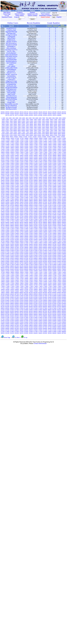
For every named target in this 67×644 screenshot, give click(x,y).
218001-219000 (15, 163)
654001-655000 (33, 260)
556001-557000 (33, 238)
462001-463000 (5, 218)
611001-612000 (24, 251)
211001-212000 (15, 162)
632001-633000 (24, 255)
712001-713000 (52, 272)
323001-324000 (15, 187)
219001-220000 (24, 163)
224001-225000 (5, 165)
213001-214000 (33, 162)
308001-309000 (5, 184)
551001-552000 (52, 236)
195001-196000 (62, 157)
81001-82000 (61, 132)
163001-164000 (24, 151)
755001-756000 (62, 282)
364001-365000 (5, 196)
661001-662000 (33, 261)
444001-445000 (33, 213)
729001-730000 (15, 277)
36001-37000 (21, 124)
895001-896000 (62, 313)
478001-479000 (24, 221)
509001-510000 (52, 227)
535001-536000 (33, 233)
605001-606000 (33, 249)
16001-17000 (53, 120)
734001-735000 (62, 277)
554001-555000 (15, 238)
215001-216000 (52, 162)
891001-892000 (24, 313)
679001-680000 (5, 266)
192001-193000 (33, 157)
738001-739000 (33, 279)
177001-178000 (24, 154)
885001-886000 (33, 311)
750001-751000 (15, 282)
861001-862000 (5, 307)
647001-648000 (33, 258)
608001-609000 (62, 249)
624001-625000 (15, 254)
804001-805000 (62, 293)
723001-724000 (24, 275)
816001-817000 (43, 296)
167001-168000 (62, 151)
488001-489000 (52, 222)
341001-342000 (52, 190)
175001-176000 (5, 154)
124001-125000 (52, 141)
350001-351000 (5, 193)
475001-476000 (62, 219)
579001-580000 (52, 243)
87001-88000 (45, 134)
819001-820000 (5, 297)
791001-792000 (5, 291)
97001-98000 (61, 135)
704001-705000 (43, 271)
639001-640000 (24, 257)
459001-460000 (43, 216)
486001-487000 (33, 222)
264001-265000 (52, 173)
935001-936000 (43, 322)
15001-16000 (45, 120)
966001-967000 (5, 330)
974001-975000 (15, 332)
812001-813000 (5, 296)
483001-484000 (5, 222)
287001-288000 (5, 179)
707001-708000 (5, 272)
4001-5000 (29, 118)
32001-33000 (53, 123)
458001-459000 (33, 216)
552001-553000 (62, 236)
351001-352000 (15, 193)
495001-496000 (52, 224)
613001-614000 (43, 251)
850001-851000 (33, 303)
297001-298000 (33, 180)
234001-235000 (33, 166)
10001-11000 (5, 120)
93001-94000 (29, 135)
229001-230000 (52, 165)
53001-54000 (29, 127)
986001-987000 (62, 333)
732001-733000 (43, 277)
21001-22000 (29, 121)
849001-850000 (24, 303)
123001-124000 (43, 141)
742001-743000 (5, 280)
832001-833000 (62, 299)
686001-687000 (5, 268)
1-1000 (3, 118)
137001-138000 (43, 145)
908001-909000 (52, 316)
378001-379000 (5, 199)
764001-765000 (15, 285)
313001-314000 (52, 184)
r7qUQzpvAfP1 (11, 33)
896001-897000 (5, 314)
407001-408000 (15, 205)
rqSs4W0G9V (11, 71)
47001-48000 (45, 126)
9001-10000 (62, 118)
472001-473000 (33, 219)
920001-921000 (33, 319)
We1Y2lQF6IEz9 (11, 63)
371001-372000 (5, 198)
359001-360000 (24, 194)
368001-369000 (43, 196)
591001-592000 (33, 246)
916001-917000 (62, 317)
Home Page (7, 14)
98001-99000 (5, 137)
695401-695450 (15, 114)
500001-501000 (33, 226)
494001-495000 (43, 224)
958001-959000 (62, 327)
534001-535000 (24, 233)
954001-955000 (24, 327)
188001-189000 (62, 155)
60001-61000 (21, 129)
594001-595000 (62, 246)
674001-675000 (24, 265)
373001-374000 (24, 198)
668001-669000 (33, 263)
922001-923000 (52, 319)
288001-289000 (15, 179)
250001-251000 (52, 170)
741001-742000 (62, 279)
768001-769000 (52, 285)
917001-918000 (5, 319)
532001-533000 (5, 233)
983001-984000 (33, 333)
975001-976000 (24, 332)
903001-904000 (5, 316)
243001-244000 (52, 168)
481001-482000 (52, 221)
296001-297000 (24, 180)
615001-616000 (62, 251)
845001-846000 (52, 302)
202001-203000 (62, 159)
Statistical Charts (6, 17)
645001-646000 (15, 258)
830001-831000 (43, 299)
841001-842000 (15, 302)
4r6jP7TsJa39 (11, 94)
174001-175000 (62, 152)
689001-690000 (33, 268)
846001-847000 (62, 302)
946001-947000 (15, 325)
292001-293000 (52, 179)
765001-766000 (24, 285)
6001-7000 (42, 118)
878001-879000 (33, 310)
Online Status (18, 16)
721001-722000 (5, 275)
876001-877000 (15, 310)
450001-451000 (24, 215)
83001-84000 (13, 134)
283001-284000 (33, 177)
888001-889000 (62, 311)
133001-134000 (5, 145)
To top (26, 337)
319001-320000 (43, 185)
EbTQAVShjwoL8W (11, 83)
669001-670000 (43, 263)
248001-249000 (33, 170)
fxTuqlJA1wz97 (11, 58)
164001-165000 (33, 151)
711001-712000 (43, 272)
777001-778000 (5, 288)
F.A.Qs (6, 16)
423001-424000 (33, 208)
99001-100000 (14, 137)
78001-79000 (37, 132)
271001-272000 (52, 174)
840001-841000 (5, 302)
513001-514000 (24, 229)
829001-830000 (33, 299)
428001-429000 (15, 210)
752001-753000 (33, 282)
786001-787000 (24, 289)
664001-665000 (62, 261)
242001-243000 (43, 168)
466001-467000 (43, 218)
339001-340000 (33, 190)
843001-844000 (33, 302)
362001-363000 (52, 194)
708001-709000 (15, 272)
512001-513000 (14, 229)
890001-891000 (15, 313)
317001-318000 (24, 185)
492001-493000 (24, 224)
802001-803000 (43, 293)
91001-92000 (13, 135)
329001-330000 (5, 188)
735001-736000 (5, 279)
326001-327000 (43, 187)
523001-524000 (52, 230)
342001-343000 (62, 190)
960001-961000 (15, 328)
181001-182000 (62, 154)
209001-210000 (62, 160)
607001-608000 (52, 249)
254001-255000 (24, 171)
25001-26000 (61, 121)
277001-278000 (43, 176)
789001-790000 (52, 289)
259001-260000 (5, 173)
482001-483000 (62, 221)
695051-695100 (15, 112)
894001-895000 (52, 313)
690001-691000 (43, 268)
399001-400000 (5, 204)
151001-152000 (43, 148)
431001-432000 (43, 210)
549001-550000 (33, 236)
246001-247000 (15, 170)
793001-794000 (24, 291)
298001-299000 (43, 180)
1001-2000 (9, 118)
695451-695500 (24, 114)
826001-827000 (5, 299)
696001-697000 (33, 269)
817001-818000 (52, 296)
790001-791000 (62, 289)
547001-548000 (15, 236)
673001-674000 (15, 265)
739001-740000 (43, 279)
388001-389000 (33, 201)
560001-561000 (5, 240)
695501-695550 (33, 114)
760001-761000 (43, 283)
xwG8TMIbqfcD (11, 70)
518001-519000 (5, 230)
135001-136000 (24, 145)
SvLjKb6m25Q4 (11, 84)
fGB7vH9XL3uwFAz (11, 56)
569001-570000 (24, 241)
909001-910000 (62, 316)
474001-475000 (52, 219)
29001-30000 (29, 123)
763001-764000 (5, 285)
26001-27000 (5, 123)
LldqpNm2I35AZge (11, 81)
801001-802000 (33, 293)
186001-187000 (43, 155)
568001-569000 (15, 241)
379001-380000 (15, 199)
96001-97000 (53, 135)
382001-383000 (43, 199)
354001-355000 (43, 193)
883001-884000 (15, 311)
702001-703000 (24, 271)
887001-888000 (52, 311)
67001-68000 (13, 131)
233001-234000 (24, 166)
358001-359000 (15, 194)
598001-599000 (33, 247)
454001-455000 (62, 215)
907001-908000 (43, 316)
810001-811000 (52, 294)
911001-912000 (15, 317)
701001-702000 (15, 271)
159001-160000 (52, 149)
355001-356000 (52, 193)
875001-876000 (5, 310)
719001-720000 (52, 274)
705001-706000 (52, 271)
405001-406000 (62, 204)
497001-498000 (5, 226)
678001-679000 (62, 265)
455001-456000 (5, 216)
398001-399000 (62, 202)
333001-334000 (43, 188)
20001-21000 (21, 121)
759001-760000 (33, 283)
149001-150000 (24, 148)
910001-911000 (5, 317)
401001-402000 (24, 204)
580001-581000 (62, 243)
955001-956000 (33, 327)
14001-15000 (37, 120)
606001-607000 (43, 249)
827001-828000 (15, 299)
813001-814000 (15, 296)
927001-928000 (33, 321)
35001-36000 (13, 124)
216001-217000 (62, 162)
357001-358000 (5, 194)
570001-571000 (33, 241)
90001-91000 (5, 135)
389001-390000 (43, 201)
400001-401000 (15, 204)
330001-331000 (15, 188)
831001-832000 (52, 299)
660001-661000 (24, 261)
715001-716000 (15, 274)
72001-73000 (53, 131)
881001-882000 (62, 310)
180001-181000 (52, 154)
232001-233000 (15, 166)
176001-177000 (15, 154)
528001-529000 (33, 232)
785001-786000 (15, 289)
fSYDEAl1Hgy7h (11, 78)
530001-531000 (52, 232)
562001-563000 (24, 240)
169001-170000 (15, 152)
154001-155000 (5, 149)
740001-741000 (52, 279)
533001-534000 (15, 233)
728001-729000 (5, 277)
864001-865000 (33, 307)
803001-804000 (52, 293)
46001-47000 (37, 126)
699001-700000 (62, 269)
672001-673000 (5, 265)
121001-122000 (24, 141)
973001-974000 (5, 332)
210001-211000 (5, 162)
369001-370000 (52, 196)
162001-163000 (15, 151)
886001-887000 (43, 311)
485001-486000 (24, 222)
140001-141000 (5, 146)
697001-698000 (43, 269)
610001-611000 (15, 251)
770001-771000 (5, 286)
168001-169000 (5, 152)
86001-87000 (37, 134)
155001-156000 (15, 149)
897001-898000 (15, 314)
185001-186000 (33, 155)
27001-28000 (13, 123)
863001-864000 (24, 307)
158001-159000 (43, 149)
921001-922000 (43, 319)
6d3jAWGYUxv (11, 73)
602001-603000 (5, 249)
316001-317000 (15, 185)
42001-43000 (5, 126)
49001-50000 (61, 126)
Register (31, 12)
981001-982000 (15, 333)
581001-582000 (5, 244)
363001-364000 (62, 194)
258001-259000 (62, 171)
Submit (55, 26)
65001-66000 (61, 129)
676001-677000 (43, 265)
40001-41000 (53, 124)
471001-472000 (24, 219)
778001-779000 (15, 288)
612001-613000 (33, 251)
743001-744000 (15, 280)
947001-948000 (24, 325)
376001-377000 (52, 198)
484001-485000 (15, 222)
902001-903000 (62, 314)
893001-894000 (43, 313)
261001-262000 (24, 173)
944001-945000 (62, 324)
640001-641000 (33, 257)
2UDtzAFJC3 (11, 79)
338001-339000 (24, 190)
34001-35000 (5, 124)
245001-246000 (5, 170)
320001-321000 (52, 185)
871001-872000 (33, 308)
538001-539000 (62, 233)
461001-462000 (62, 216)
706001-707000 (62, 271)
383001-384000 (52, 199)
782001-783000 (52, 288)
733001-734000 (52, 277)
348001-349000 (52, 191)
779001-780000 (24, 288)
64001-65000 (53, 129)
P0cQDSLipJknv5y (11, 61)
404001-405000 (52, 204)
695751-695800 (19, 115)
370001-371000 (62, 196)
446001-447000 (52, 213)
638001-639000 (15, 257)
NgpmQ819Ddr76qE (11, 32)
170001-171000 (24, 152)
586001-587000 (52, 244)
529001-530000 (43, 232)
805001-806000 (5, 294)
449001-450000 (15, 215)
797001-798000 (62, 291)
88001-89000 (53, 134)
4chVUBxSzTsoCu (11, 96)
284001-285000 (43, 177)
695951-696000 (57, 115)
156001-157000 (24, 149)
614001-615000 (52, 251)
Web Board (6, 12)
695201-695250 (43, 112)
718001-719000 (43, 274)
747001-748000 (52, 280)
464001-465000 (24, 218)
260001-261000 (15, 173)
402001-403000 (33, 204)
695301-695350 (62, 112)
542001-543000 (33, 235)
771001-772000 (15, 286)
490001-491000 (5, 224)
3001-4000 (22, 118)
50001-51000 (5, 127)
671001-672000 (62, 263)
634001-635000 (43, 255)
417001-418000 (43, 207)
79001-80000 (45, 132)
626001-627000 (33, 254)
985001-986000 (52, 333)
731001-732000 (33, 277)
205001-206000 (24, 160)
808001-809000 (33, 294)
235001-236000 (43, 166)
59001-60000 (13, 129)
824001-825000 (52, 297)
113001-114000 (15, 140)
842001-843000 (24, 302)
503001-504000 (62, 226)
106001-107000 (15, 138)
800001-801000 (24, 293)
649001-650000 (52, 258)
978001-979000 (52, 332)
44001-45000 (21, 126)
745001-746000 (33, 280)
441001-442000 (5, 213)
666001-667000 (15, 263)
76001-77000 (21, 132)
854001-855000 (5, 305)
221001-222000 (43, 163)
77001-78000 (29, 132)
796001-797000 (52, 291)
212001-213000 (24, 162)
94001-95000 (37, 135)
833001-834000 (5, 300)
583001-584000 (24, 244)
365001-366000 (15, 196)
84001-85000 (21, 134)
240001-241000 (24, 168)
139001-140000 (62, 145)
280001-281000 (5, 177)
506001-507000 (24, 227)
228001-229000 (43, 165)
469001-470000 (5, 219)
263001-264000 (43, 173)
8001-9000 (55, 118)
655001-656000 (43, 260)
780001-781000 (33, 288)
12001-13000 (21, 120)
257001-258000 (52, 171)
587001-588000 (62, 244)
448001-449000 (5, 215)
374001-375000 (33, 198)
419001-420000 (62, 207)
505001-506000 (15, 227)
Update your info (31, 14)
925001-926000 (15, 321)
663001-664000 (52, 261)
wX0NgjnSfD (11, 37)
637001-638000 (5, 257)
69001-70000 (29, 131)
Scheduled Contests (43, 16)
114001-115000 (24, 140)
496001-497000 (62, 224)
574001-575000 (5, 243)
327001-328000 (52, 187)
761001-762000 (52, 283)
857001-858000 (33, 305)
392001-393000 (5, 202)
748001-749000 (62, 280)
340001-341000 (43, 190)
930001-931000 (62, 321)
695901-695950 (47, 115)
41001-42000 (61, 124)
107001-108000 (24, 138)
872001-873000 (43, 308)
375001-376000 (43, 198)
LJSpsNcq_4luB (11, 30)
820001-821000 (15, 297)
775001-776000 (52, 286)
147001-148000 (5, 148)
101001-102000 (32, 137)
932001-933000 (15, 322)
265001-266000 (62, 173)
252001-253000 (5, 171)
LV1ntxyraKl (11, 101)
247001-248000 (24, 170)
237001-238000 (62, 166)
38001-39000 (37, 124)
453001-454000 (52, 215)
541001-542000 (24, 235)
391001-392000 (62, 201)
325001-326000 (33, 187)
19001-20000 (13, 121)
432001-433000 (52, 210)
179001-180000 (43, 154)
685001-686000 (62, 266)
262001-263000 (33, 173)
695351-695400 (5, 114)
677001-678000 (52, 265)
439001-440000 (52, 212)
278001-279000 (52, 176)
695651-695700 (62, 114)
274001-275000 (15, 176)
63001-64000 (45, 129)
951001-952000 (62, 325)
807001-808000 (24, 294)
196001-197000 (5, 159)
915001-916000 (52, 317)
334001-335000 (52, 188)
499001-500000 (24, 226)
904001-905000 (15, 316)
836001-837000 (33, 300)
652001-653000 (15, 260)
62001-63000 (37, 129)
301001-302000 (5, 182)
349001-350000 (62, 191)
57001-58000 (61, 127)
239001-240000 (15, 168)
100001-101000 (23, 137)
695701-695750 (10, 115)
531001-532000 (62, 232)
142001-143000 (24, 146)
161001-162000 (5, 151)
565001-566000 (52, 240)
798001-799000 (5, 293)
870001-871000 (24, 308)
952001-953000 (5, 327)
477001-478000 (15, 221)
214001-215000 (43, 162)
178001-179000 (33, 154)
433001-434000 (62, 210)
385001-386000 (5, 201)
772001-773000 (24, 286)
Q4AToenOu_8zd (11, 86)
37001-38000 (29, 124)
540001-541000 (15, 235)
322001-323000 (5, 187)
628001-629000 (52, 254)
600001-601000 (52, 247)
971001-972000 (52, 330)
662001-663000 (43, 261)
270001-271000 (43, 174)
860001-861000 (62, 305)
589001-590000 (15, 246)
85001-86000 (29, 134)
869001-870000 (15, 308)
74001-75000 (5, 132)
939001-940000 (15, 324)
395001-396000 (33, 202)
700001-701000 (5, 271)
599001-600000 (43, 247)
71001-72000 (45, 131)
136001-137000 (33, 145)
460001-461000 (52, 216)
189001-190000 (5, 157)
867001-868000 (62, 307)
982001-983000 (24, 333)
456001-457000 (15, 216)
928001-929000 (43, 321)
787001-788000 (33, 289)
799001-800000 (15, 293)
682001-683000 (33, 266)
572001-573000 (52, 241)
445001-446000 (43, 213)
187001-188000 (52, 155)
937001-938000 (62, 322)
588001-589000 (5, 246)
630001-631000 (5, 255)
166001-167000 (52, 151)
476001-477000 (5, 221)
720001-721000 (62, 274)
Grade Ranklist (54, 23)
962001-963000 (33, 328)
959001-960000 (5, 328)
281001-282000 (15, 177)
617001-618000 (15, 252)
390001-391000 (52, 201)
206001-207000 (33, 160)
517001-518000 (62, 229)
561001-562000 (15, 240)
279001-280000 (62, 176)
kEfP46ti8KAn (11, 47)
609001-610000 (5, 251)
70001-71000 (37, 131)
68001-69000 (21, 131)
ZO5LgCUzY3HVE (11, 35)
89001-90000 (61, 134)
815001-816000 (33, 296)
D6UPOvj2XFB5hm (11, 99)
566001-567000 (62, 240)
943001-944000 (52, 324)
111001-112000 (61, 138)
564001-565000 (43, 240)
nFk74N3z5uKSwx (11, 43)
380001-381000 (24, 199)
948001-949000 (33, 325)
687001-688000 (15, 268)
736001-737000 (15, 279)
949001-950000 (43, 325)
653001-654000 (24, 260)
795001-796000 (43, 291)
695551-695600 (43, 114)
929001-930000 (52, 321)
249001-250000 (43, 170)
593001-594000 (52, 246)
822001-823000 (33, 297)
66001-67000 (5, 131)
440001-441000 (62, 212)
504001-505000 (5, 227)
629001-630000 (62, 254)
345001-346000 (24, 191)
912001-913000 (24, 317)
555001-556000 (24, 238)
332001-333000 (33, 188)
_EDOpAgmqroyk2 (11, 97)
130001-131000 (43, 143)
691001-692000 (52, 268)
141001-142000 (15, 146)
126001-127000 (5, 143)
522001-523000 (43, 230)
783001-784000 (62, 288)
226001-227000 (24, 165)
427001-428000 (5, 210)
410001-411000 (43, 205)
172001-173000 (43, 152)
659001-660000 (15, 261)
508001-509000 (43, 227)
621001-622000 (52, 252)
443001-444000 (24, 213)
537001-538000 (52, 233)
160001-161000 (62, 149)
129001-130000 (33, 143)
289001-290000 (24, 179)
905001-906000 (24, 316)
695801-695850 (29, 115)
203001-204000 (5, 160)
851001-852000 (43, 303)
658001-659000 (5, 261)
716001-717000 (24, 274)
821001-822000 (24, 297)
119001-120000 (5, 141)
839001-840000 (62, 300)
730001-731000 (24, 277)
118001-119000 (61, 140)
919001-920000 (24, 319)
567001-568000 (5, 241)
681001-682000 (24, 266)
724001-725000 (33, 275)
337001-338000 (15, 190)
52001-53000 (21, 127)
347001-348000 (43, 191)
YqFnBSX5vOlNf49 (11, 45)
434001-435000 (5, 212)
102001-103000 (42, 137)
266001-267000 (5, 174)
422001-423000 (24, 208)
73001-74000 (61, 131)
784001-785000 (5, 289)
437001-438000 (33, 212)
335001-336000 (62, 188)
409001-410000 (33, 205)
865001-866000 (43, 307)
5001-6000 (35, 118)
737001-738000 (24, 279)
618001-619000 (24, 252)
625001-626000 (24, 254)
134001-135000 (15, 145)
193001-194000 (43, 157)
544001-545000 (52, 235)
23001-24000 (45, 121)
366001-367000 (24, 196)
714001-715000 (5, 274)
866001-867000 (52, 307)
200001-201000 (43, 159)
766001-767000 (33, 285)
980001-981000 (5, 333)
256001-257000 (43, 171)
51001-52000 (13, 127)
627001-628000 (43, 254)
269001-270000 (33, 174)
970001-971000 (43, 330)
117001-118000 (52, 140)
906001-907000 (33, 316)
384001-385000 (62, 199)
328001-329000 (62, 187)
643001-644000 (62, 257)
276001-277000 (33, 176)
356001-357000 (62, 193)
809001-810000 (43, 294)
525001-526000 (5, 232)
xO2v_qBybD (11, 66)
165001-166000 (43, 151)
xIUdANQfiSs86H (11, 60)
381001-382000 (33, 199)
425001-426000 (52, 208)
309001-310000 (15, 184)
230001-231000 (62, 165)
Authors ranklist (31, 16)
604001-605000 (24, 249)
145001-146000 (52, 146)
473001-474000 (43, 219)
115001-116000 (33, 140)
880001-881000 (52, 310)
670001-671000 (52, 263)
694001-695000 (15, 269)
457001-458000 (24, 216)
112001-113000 (5, 140)
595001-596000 (5, 247)
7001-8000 (49, 118)
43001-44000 (13, 126)
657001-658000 (62, 260)
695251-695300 (52, 112)
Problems (18, 12)
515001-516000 (43, 229)
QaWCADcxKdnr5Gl (11, 55)
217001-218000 (5, 163)
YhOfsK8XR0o (11, 76)
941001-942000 (33, 324)
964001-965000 (52, 328)
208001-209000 (52, 160)
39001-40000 (45, 124)
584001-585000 (33, 244)
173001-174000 (52, 152)
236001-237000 (52, 166)
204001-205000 (15, 160)
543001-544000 (43, 235)
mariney (11, 65)
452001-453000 (43, 215)
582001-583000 (15, 244)
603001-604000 (15, 249)
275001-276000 (24, 176)
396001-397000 (43, 202)
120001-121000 (14, 141)
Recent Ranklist (34, 23)
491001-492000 (15, 224)
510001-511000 (62, 227)
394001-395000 (24, 202)
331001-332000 (24, 188)
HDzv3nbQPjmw (11, 48)
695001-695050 (5, 112)
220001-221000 (33, 163)
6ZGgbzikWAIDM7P (11, 88)
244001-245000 (62, 168)
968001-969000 (24, 330)
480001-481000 (43, 221)
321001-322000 (62, 185)
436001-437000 (24, 212)
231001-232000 (5, 166)
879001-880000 (43, 310)
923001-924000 (62, 319)
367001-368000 (33, 196)
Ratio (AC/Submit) (63, 26)
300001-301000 (62, 180)
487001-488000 (43, 222)
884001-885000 (24, 311)
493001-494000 (33, 224)
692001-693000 (62, 268)
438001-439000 (43, 212)
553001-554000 (5, 238)
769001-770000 (62, 285)
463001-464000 (15, 218)
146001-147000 (62, 146)
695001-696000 (24, 269)
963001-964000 (43, 328)
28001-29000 (21, 123)
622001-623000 (62, 252)
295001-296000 (15, 180)
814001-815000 (24, 296)
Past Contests (43, 14)
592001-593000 (43, 246)
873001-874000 (52, 308)
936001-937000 (52, 322)
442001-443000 (15, 213)
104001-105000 (60, 137)
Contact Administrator (40, 343)
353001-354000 (33, 193)
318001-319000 (33, 185)
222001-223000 (52, 163)
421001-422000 (15, 208)
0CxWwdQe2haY (11, 53)
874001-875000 (62, 308)
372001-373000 (15, 198)
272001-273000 (62, 174)
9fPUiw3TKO (11, 38)
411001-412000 (52, 205)
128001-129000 (24, 143)
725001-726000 (43, 275)
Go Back (17, 337)
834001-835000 (15, 300)
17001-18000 (61, 120)
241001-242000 (33, 168)
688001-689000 (24, 268)
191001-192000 (24, 157)
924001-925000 (5, 321)
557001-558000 (43, 238)
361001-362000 (43, 194)
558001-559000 (52, 238)
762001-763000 (62, 283)
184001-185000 (24, 155)
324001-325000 (24, 187)
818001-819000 (62, 296)
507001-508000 (33, 227)
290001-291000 (33, 179)
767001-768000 (43, 285)
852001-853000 (52, 303)
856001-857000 (24, 305)
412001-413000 (62, 205)
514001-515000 (33, 229)
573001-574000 (62, 241)
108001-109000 (33, 138)
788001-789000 (43, 289)
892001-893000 (33, 313)
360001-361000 (33, 194)
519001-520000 (15, 230)
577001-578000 (33, 243)
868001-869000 (5, 308)
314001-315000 (62, 184)
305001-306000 (43, 182)
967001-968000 (15, 330)
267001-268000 (15, 174)
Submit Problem (18, 14)
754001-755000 (52, 282)
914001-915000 (43, 317)
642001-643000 (52, 257)
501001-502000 (43, 226)
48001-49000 (53, 126)
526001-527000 (15, 232)
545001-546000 (62, 235)
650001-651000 (62, 258)
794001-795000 (33, 291)
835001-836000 (24, 300)
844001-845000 (43, 302)
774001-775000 (43, 286)
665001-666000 (5, 263)
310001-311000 (24, 184)
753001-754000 (43, 282)
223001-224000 (62, 163)
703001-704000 (33, 271)
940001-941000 (24, 324)
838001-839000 (52, 300)
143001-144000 (33, 146)
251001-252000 (62, 170)
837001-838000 (43, 300)
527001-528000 (24, 232)
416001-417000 (33, 207)
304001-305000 (33, 182)
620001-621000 (43, 252)
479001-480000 (33, 221)
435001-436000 (15, 212)
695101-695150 (24, 112)
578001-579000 (43, 243)
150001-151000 (33, 148)
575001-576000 (15, 243)
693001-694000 (5, 269)
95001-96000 (45, 135)
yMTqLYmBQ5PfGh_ (11, 106)
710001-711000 (33, 272)
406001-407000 (5, 205)
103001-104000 (51, 137)
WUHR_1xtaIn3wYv (11, 74)
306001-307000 (52, 182)
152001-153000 (52, 148)
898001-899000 (24, 314)
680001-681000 (15, 266)
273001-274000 (5, 176)
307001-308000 (62, 182)
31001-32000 (45, 123)
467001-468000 (52, 218)
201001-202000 (52, 159)
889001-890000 (5, 313)
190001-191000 (15, 157)
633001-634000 (33, 255)
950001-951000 (52, 325)
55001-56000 (45, 127)
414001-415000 (15, 207)
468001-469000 (62, 218)
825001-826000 (62, 297)
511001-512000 (5, 229)
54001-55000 (37, 127)
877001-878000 (24, 310)
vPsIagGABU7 (11, 102)
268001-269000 (24, 174)
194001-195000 (52, 157)
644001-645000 (5, 258)
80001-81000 (53, 132)
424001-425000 (43, 208)
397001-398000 (52, 202)
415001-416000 (24, 207)
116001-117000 (43, 140)
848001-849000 (15, 303)
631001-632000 (15, 255)
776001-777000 (62, 286)
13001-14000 (29, 120)
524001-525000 (62, 230)
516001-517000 (52, 229)
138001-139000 (52, 145)
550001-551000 (43, 236)
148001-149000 (15, 148)
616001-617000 (5, 252)
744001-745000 (24, 280)
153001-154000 (62, 148)
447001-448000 (62, 213)
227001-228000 (33, 165)
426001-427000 (62, 208)
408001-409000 (24, 205)
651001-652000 (5, 260)
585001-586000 (43, 244)
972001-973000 (62, 330)
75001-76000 (13, 132)
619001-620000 (33, 252)
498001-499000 (15, 226)
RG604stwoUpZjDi (11, 107)
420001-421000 (5, 208)
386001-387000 (15, 201)
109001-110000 (43, 138)
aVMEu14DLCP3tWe (11, 68)
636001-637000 (62, 255)
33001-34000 (61, 123)
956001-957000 (43, 327)
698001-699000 (52, 269)
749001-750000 (5, 282)
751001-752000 (24, 282)
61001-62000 (29, 129)
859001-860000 (52, 305)
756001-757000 (5, 283)
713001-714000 (62, 272)
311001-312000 (33, 184)
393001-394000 (15, 202)
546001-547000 (5, 236)
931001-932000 (5, 322)
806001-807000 (15, 294)
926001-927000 (24, 321)
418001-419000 (52, 207)
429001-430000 (24, 210)
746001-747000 (43, 280)
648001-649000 (43, 258)
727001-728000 (62, 275)
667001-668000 (24, 263)
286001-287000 (62, 177)
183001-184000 (15, 155)
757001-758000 (15, 283)
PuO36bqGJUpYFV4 (11, 50)
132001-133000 (62, 143)
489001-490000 (62, 222)
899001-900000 (33, 314)
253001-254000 (15, 171)
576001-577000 (24, 243)
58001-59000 (5, 129)
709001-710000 (24, 272)
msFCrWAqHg (11, 93)
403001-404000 (43, 204)
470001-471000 (15, 219)
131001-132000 (52, 143)
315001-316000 (5, 185)
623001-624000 (5, 254)
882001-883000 (5, 311)
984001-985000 (43, 333)
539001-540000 (5, 235)
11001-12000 (13, 120)
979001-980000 (62, 332)
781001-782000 (43, 288)
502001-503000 (52, 226)
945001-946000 (5, 325)
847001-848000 (5, 303)
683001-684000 (43, 266)
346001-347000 (33, 191)
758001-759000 (24, 283)
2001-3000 (15, 118)
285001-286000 (52, 177)
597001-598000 (24, 247)
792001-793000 (15, 291)
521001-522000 (33, 230)
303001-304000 (24, 182)
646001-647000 (24, 258)
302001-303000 (15, 182)
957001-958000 (52, 327)
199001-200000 (33, 159)
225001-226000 (15, 165)
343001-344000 (5, 191)
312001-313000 (43, 184)
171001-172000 (33, 152)
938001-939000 (5, 324)
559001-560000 (62, 238)
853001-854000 (62, 303)
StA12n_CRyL (11, 51)
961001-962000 (24, 328)
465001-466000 (33, 218)
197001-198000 (15, 159)
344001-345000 (15, 191)
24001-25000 (53, 121)
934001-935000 (33, 322)
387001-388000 (24, 201)
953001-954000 (15, 327)
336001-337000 (5, 190)
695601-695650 (52, 114)
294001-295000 (5, 180)
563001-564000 (33, 240)
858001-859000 (43, 305)
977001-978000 (43, 332)
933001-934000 (24, 322)
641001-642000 (43, 257)
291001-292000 (43, 179)
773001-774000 (33, 286)
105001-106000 (5, 138)
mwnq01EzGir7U (11, 28)
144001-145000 (43, 146)
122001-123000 (33, 141)
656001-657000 (52, 260)
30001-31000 (37, 123)
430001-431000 (33, 210)
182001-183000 (5, 155)
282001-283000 (24, 177)
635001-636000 (52, 255)
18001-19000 (5, 121)
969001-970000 (33, 330)
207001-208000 (43, 160)
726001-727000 (52, 275)
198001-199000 (24, 159)
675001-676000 (33, 265)
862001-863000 (15, 307)
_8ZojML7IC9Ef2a (11, 42)
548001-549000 (24, 236)
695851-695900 (38, 115)
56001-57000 (53, 127)
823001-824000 (43, 297)
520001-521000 (24, 230)
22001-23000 (37, 121)
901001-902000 (52, 314)
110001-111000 (52, 138)
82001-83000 (5, 134)
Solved (50, 26)
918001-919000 (15, 319)
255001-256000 (33, 171)
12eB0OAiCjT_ (11, 40)
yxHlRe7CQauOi (11, 91)
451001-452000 (33, 215)
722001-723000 (15, 275)
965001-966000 (62, 328)
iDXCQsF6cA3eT (11, 89)
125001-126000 (62, 141)
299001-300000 (52, 180)
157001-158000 (33, 149)
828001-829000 (24, 299)
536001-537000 (43, 233)
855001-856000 (15, 305)
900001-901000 (43, 314)
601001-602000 (62, 247)
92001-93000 (21, 135)
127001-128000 (15, 143)
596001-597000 (15, 247)
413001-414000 (5, 207)
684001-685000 (52, 266)
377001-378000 (62, 198)
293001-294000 (62, 179)
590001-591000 (24, 246)
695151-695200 (33, 112)
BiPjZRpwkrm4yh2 (11, 109)
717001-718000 (33, 274)
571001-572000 (43, 241)
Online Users (13, 23)
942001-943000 (43, 324)
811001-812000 (62, 294)
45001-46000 (29, 126)
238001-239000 (5, 168)
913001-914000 (33, 317)
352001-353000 (24, 193)
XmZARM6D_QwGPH (11, 104)
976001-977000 (33, 332)
